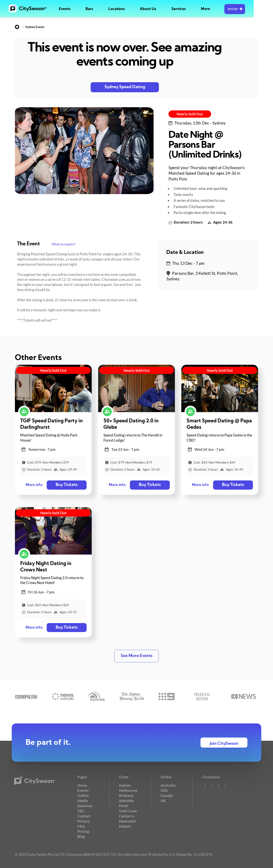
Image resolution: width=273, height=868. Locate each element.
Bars (93, 9)
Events (65, 9)
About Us (158, 9)
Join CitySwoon (224, 744)
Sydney (125, 785)
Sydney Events (35, 27)
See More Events (137, 656)
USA (164, 790)
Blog (81, 836)
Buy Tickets (66, 485)
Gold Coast (128, 811)
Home (82, 785)
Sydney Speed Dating (125, 87)
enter (253, 9)
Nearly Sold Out (190, 114)
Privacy (84, 821)
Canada (167, 796)
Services (191, 9)
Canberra (127, 816)
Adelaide (126, 800)
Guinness (85, 806)
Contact (84, 816)
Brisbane (126, 796)
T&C (81, 811)
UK (163, 800)
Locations (123, 9)
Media (83, 800)
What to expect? (64, 244)
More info (34, 485)
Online (83, 796)
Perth (124, 806)
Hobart (125, 826)
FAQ (81, 826)
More (221, 9)
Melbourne (128, 790)
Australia (168, 785)
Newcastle (128, 821)
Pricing (83, 831)
